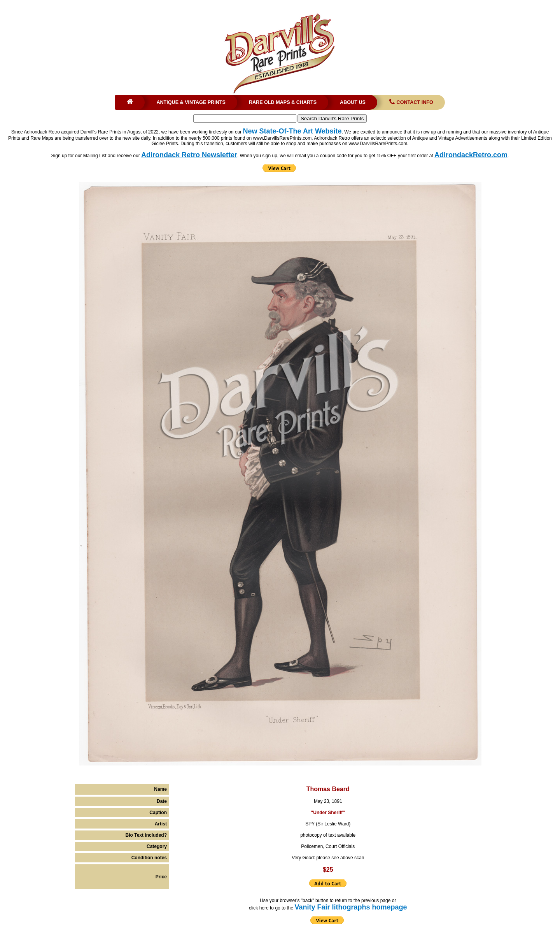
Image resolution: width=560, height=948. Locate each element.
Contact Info (410, 102)
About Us (353, 102)
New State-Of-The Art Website (292, 131)
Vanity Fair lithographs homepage (351, 907)
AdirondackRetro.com (471, 155)
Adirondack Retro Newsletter (189, 155)
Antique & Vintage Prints (191, 102)
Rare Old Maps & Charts (283, 102)
